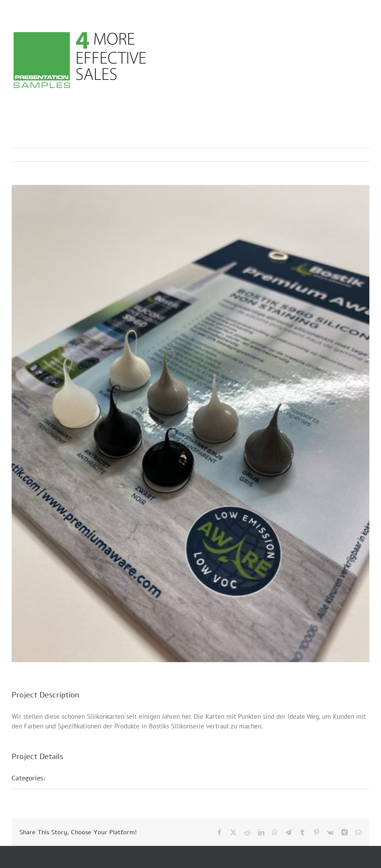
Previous (329, 155)
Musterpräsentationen (87, 778)
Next (356, 155)
